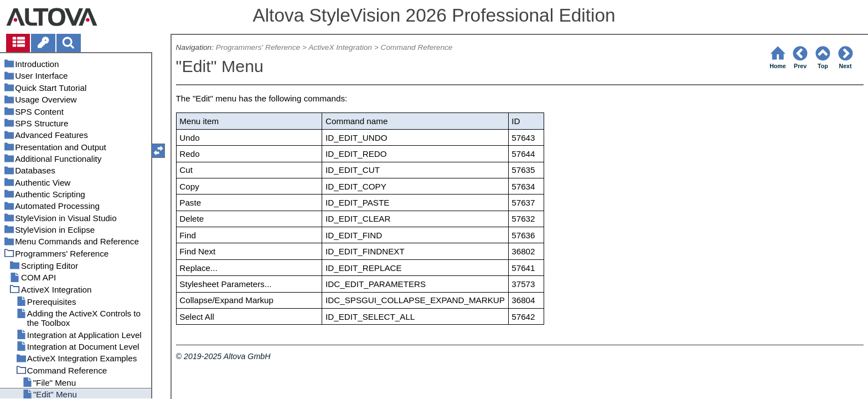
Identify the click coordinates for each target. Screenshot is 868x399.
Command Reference (417, 47)
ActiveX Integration (340, 47)
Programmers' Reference (258, 47)
